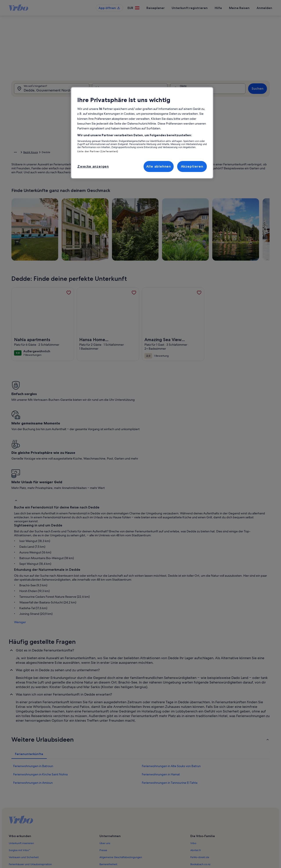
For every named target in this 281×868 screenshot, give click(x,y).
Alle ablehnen (159, 166)
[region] (142, 133)
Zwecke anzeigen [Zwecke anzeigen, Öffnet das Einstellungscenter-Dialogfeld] (93, 166)
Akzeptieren (192, 166)
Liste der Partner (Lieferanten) (98, 151)
